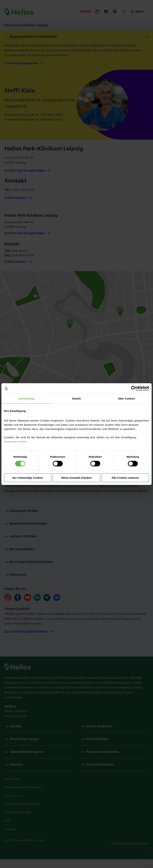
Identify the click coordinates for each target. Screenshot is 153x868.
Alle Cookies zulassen (125, 478)
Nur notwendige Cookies (28, 478)
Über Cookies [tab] (127, 398)
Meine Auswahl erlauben (77, 478)
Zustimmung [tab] (26, 398)
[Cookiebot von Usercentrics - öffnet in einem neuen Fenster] (134, 388)
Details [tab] (76, 398)
